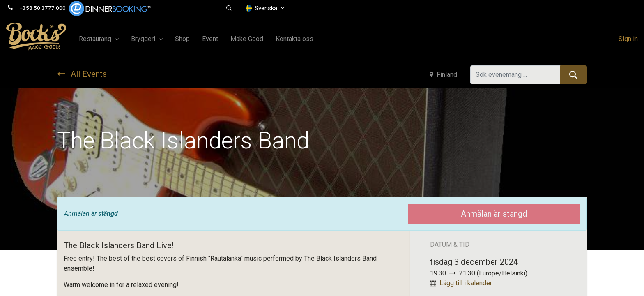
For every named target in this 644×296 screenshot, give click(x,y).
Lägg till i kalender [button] (466, 283)
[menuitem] (182, 39)
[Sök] (574, 75)
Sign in (628, 39)
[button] (229, 8)
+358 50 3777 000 (43, 8)
